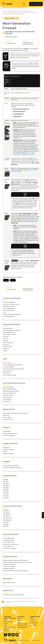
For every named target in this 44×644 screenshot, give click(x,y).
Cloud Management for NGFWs (12, 330)
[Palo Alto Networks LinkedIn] (9, 636)
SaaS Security (7, 401)
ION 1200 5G (7, 514)
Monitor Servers (31, 12)
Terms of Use (34, 624)
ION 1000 (6, 480)
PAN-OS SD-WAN (8, 343)
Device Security (7, 397)
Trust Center (34, 622)
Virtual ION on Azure (9, 540)
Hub (4, 312)
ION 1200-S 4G (7, 518)
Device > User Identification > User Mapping (15, 12)
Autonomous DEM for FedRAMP (12, 468)
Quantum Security (8, 419)
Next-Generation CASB (10, 375)
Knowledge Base (22, 627)
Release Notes (8, 622)
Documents (33, 626)
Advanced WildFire (8, 387)
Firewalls (6, 339)
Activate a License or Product (11, 304)
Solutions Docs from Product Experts (13, 595)
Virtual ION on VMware (10, 548)
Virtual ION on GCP (8, 542)
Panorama (6, 345)
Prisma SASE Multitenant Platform (13, 365)
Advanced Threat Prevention (11, 391)
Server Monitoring (16, 186)
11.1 (5, 601)
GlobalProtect (7, 431)
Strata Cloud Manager (9, 302)
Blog (5, 625)
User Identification (26, 11)
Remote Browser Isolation (10, 433)
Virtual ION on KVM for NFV (11, 544)
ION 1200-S (6, 484)
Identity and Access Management (12, 314)
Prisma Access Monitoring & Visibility (14, 369)
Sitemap (6, 631)
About (19, 620)
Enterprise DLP (7, 399)
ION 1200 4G (7, 512)
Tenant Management (9, 316)
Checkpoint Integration (9, 564)
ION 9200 (6, 498)
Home (4, 11)
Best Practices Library (9, 583)
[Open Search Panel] (25, 4)
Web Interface (33, 601)
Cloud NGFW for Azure (9, 334)
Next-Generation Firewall (13, 11)
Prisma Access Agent (9, 435)
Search (6, 624)
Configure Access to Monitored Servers (14, 14)
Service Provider (8, 347)
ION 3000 (6, 488)
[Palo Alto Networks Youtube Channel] (17, 636)
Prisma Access (7, 363)
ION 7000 (6, 494)
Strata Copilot (36, 4)
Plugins (5, 351)
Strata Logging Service (9, 308)
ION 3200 (6, 490)
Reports (5, 451)
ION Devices (7, 373)
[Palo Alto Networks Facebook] (6, 636)
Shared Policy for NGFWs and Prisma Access (16, 413)
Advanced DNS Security (10, 393)
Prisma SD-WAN (8, 371)
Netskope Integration (9, 568)
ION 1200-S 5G (7, 520)
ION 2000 (6, 486)
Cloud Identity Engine (9, 306)
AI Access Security (8, 395)
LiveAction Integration (9, 566)
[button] (43, 515)
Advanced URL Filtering (10, 389)
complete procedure (20, 63)
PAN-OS (5, 341)
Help (27, 601)
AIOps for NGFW (8, 328)
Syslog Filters (33, 220)
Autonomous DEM (8, 454)
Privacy (32, 620)
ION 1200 (6, 482)
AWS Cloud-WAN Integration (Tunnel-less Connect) (18, 562)
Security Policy (7, 417)
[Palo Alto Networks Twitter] (13, 636)
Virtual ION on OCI (8, 546)
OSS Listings (7, 629)
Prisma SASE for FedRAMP (11, 466)
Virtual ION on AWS (9, 538)
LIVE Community (22, 626)
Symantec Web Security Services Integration (16, 571)
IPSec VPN (6, 415)
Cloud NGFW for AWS (9, 332)
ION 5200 (6, 492)
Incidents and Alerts (9, 449)
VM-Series (6, 349)
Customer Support (23, 624)
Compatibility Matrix (10, 627)
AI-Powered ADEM (8, 367)
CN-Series (6, 336)
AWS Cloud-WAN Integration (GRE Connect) (16, 560)
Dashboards (6, 447)
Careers (20, 622)
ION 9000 (6, 496)
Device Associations (9, 310)
